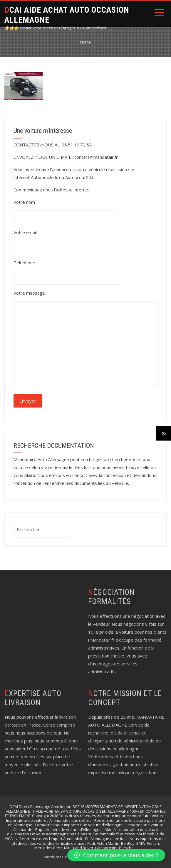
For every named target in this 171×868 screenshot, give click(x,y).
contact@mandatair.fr (96, 157)
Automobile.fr (44, 177)
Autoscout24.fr (80, 177)
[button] (116, 855)
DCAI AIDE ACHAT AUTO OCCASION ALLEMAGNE (67, 15)
